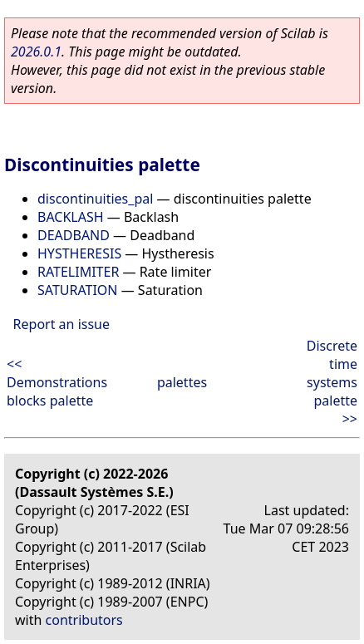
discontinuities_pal (95, 199)
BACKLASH (71, 217)
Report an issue (61, 324)
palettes (182, 382)
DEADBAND (74, 235)
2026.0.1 (36, 52)
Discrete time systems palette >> (332, 382)
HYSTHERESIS (79, 253)
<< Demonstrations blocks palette (57, 382)
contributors (84, 620)
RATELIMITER (78, 272)
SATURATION (78, 290)
